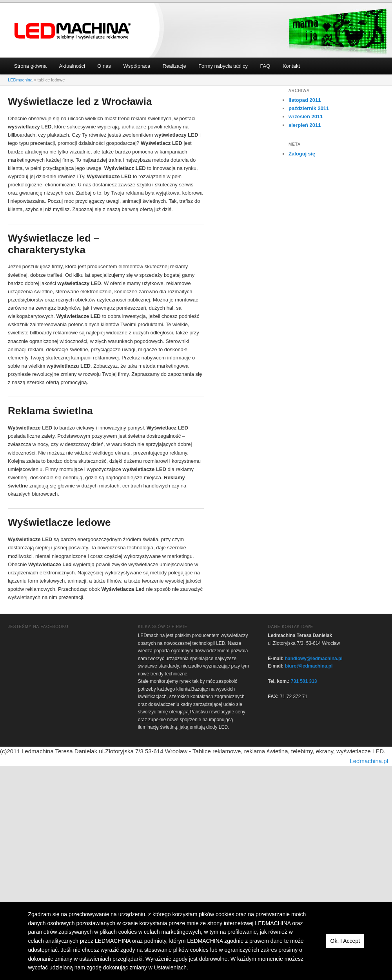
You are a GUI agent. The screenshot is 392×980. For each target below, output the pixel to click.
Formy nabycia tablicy (223, 66)
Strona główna (30, 66)
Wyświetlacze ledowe (59, 522)
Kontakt (291, 66)
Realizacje (174, 66)
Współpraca (137, 66)
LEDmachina (73, 31)
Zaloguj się (302, 154)
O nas (104, 66)
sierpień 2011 (305, 125)
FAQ (265, 66)
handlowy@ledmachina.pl (314, 659)
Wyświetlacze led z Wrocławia (80, 101)
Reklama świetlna (50, 411)
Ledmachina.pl (369, 761)
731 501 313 (304, 681)
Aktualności (72, 66)
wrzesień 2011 (306, 116)
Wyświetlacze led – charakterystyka (54, 244)
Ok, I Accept (345, 941)
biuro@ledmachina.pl (309, 666)
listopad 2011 (305, 100)
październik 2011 (309, 108)
